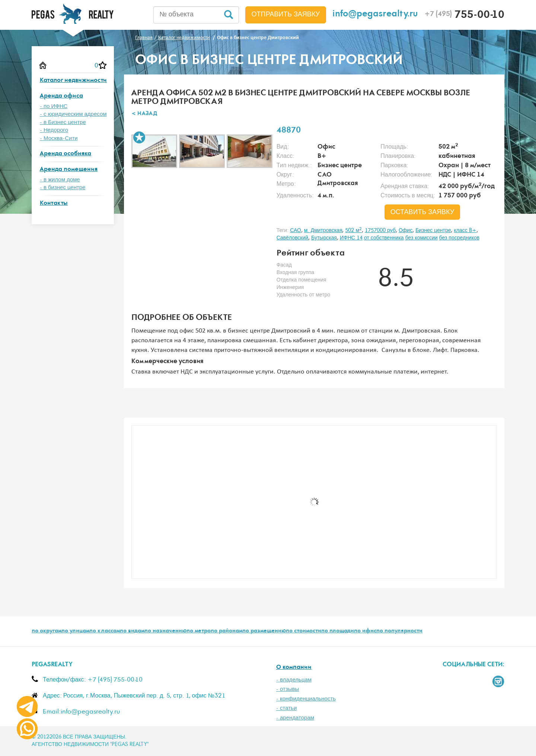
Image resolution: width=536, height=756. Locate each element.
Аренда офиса (61, 96)
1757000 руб (380, 231)
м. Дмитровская (323, 231)
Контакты (54, 204)
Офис (406, 231)
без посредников (460, 238)
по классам (105, 631)
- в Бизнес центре (63, 122)
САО (296, 231)
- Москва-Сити (59, 138)
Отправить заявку (286, 15)
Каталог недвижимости (73, 81)
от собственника (384, 238)
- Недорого (54, 130)
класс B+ (465, 231)
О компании (294, 668)
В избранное (139, 137)
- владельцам (294, 680)
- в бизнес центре (63, 188)
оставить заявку (422, 212)
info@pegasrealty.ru (375, 15)
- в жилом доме (60, 180)
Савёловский (292, 238)
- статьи (286, 708)
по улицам (75, 631)
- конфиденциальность (306, 699)
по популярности (399, 631)
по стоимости (304, 631)
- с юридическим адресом (73, 114)
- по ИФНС (54, 106)
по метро (199, 631)
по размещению (264, 631)
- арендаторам (295, 718)
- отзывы (288, 689)
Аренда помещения (69, 170)
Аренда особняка (66, 154)
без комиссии (422, 238)
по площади (338, 631)
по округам (47, 631)
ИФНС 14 (351, 238)
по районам (226, 631)
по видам (132, 631)
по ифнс (365, 631)
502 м (353, 231)
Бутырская (324, 238)
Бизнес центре (433, 231)
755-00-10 (464, 16)
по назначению (165, 631)
